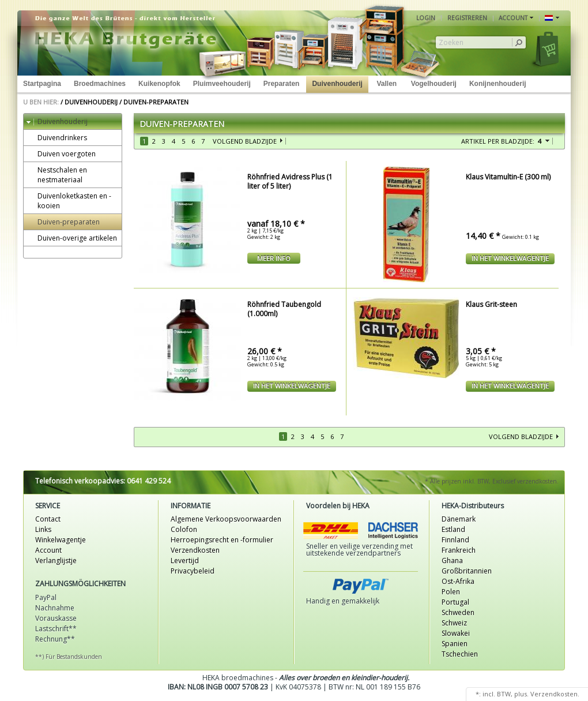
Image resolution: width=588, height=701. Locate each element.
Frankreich (459, 550)
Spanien (455, 644)
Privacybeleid (193, 571)
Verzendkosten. (555, 694)
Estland (453, 529)
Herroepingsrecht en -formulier (222, 540)
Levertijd (185, 561)
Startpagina (42, 84)
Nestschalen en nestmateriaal (57, 175)
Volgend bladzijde (245, 141)
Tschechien (460, 654)
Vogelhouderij (434, 84)
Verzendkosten (195, 550)
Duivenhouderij (337, 84)
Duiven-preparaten (156, 102)
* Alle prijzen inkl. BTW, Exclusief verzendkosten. (492, 481)
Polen (451, 592)
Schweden (458, 612)
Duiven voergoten (61, 154)
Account (48, 550)
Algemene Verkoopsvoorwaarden (226, 519)
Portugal (455, 602)
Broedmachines (100, 84)
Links (43, 529)
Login (426, 18)
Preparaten (282, 84)
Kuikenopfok (159, 84)
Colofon (184, 529)
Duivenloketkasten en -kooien (69, 201)
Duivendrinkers (57, 138)
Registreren (467, 18)
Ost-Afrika (458, 581)
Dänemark (459, 519)
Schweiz (454, 623)
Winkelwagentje (61, 540)
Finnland (455, 540)
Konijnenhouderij (498, 84)
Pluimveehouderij (222, 84)
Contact (48, 519)
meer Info (274, 258)
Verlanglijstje (56, 561)
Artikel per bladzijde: (498, 141)
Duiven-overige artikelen (72, 238)
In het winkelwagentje (510, 258)
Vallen (387, 84)
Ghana (452, 561)
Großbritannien (467, 571)
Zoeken (451, 43)
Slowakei (456, 633)
